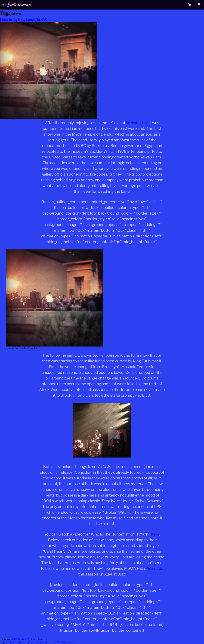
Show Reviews (39, 639)
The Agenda (63, 5)
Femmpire (89, 5)
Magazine (105, 5)
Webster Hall (137, 123)
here (155, 534)
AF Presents (45, 5)
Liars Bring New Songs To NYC (24, 20)
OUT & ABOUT (21, 639)
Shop (77, 5)
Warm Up (155, 568)
